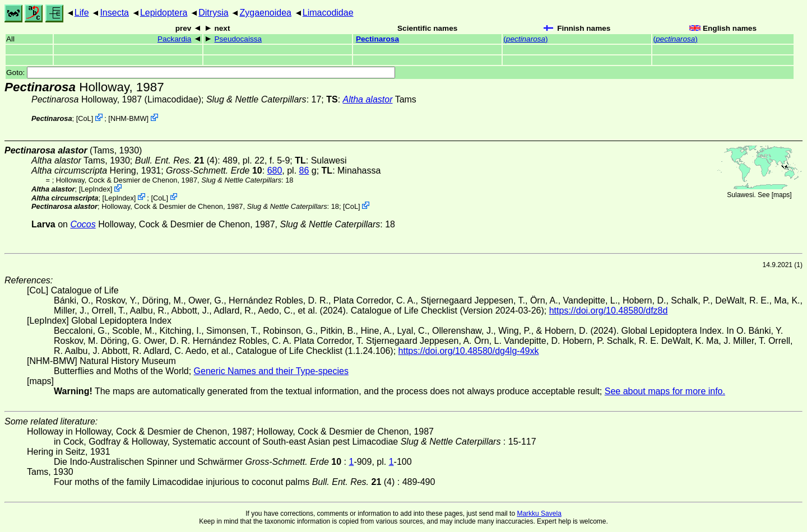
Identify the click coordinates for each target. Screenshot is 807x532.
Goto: (201, 73)
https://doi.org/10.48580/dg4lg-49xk (469, 351)
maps (782, 195)
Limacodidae (328, 13)
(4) (177, 160)
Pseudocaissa (238, 39)
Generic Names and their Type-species (271, 371)
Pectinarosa (377, 39)
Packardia (174, 39)
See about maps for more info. (665, 391)
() (525, 39)
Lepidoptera (164, 13)
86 (304, 171)
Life (82, 13)
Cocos (83, 224)
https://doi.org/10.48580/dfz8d (609, 311)
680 (275, 171)
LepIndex (96, 189)
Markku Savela (539, 514)
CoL (84, 118)
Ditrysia (213, 13)
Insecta (114, 13)
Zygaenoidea (265, 13)
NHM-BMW (129, 118)
